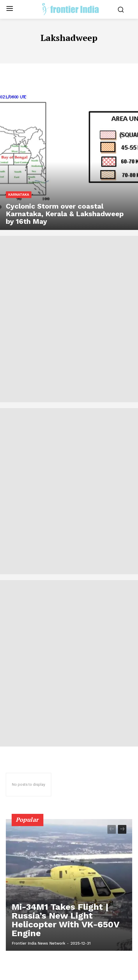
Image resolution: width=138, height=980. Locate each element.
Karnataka (19, 195)
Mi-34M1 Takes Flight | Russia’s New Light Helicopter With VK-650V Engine (66, 920)
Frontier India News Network (38, 943)
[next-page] (122, 829)
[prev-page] (112, 829)
